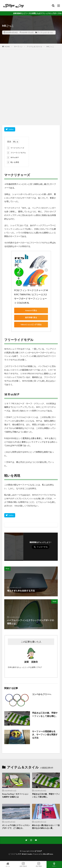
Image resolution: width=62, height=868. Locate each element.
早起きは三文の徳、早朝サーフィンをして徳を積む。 (45, 714)
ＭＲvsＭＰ (13, 157)
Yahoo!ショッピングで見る (31, 324)
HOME (7, 47)
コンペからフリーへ (42, 694)
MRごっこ (50, 47)
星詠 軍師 (39, 864)
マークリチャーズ (15, 148)
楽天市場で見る (31, 317)
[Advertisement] (31, 89)
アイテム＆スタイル (45, 32)
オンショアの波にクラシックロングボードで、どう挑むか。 (16, 827)
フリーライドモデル (16, 153)
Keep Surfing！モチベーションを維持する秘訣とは (15, 795)
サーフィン (18, 47)
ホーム (8, 864)
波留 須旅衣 (23, 864)
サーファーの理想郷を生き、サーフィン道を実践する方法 (45, 734)
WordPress (48, 854)
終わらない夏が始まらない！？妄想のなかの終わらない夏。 (46, 827)
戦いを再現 (13, 162)
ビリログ (38, 851)
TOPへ (54, 864)
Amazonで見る (31, 310)
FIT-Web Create (25, 854)
